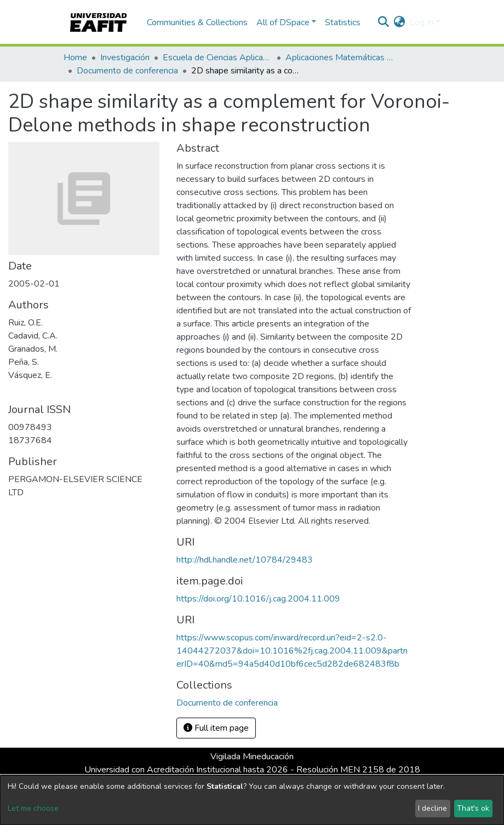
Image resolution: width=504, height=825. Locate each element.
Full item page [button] (216, 728)
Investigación (125, 58)
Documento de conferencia (127, 71)
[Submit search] (384, 22)
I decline (433, 808)
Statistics (343, 22)
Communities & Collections (197, 22)
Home (75, 58)
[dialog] (252, 800)
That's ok (473, 808)
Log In (422, 22)
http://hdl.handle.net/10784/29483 (245, 560)
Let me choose (33, 808)
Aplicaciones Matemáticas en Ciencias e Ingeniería (340, 58)
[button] (400, 22)
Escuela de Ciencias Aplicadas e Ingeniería (217, 58)
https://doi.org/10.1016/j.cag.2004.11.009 (258, 599)
